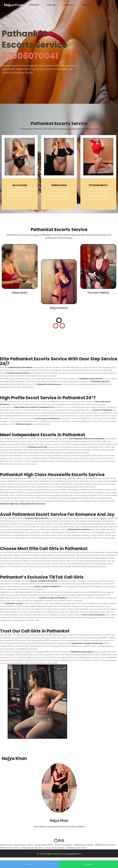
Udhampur (69, 5)
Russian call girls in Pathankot (44, 581)
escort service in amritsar (55, 848)
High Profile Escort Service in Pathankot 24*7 (34, 407)
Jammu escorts (6, 845)
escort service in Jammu (23, 845)
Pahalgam (16, 5)
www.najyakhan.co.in (72, 854)
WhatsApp (88, 864)
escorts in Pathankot (102, 410)
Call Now (30, 864)
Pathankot (34, 5)
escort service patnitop (63, 845)
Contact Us (102, 6)
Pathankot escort (24, 424)
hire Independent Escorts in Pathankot (87, 439)
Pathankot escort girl (38, 447)
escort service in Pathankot (47, 418)
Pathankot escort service (91, 379)
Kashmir (86, 5)
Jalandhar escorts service (76, 848)
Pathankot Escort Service (36, 518)
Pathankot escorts (100, 381)
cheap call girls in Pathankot (47, 587)
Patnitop (51, 5)
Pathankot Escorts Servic (18, 373)
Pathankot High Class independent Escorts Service (23, 504)
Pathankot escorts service (20, 367)
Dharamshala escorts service (32, 848)
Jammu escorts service (44, 845)
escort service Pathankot (93, 615)
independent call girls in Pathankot (87, 643)
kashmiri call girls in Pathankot (53, 598)
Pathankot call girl (14, 603)
